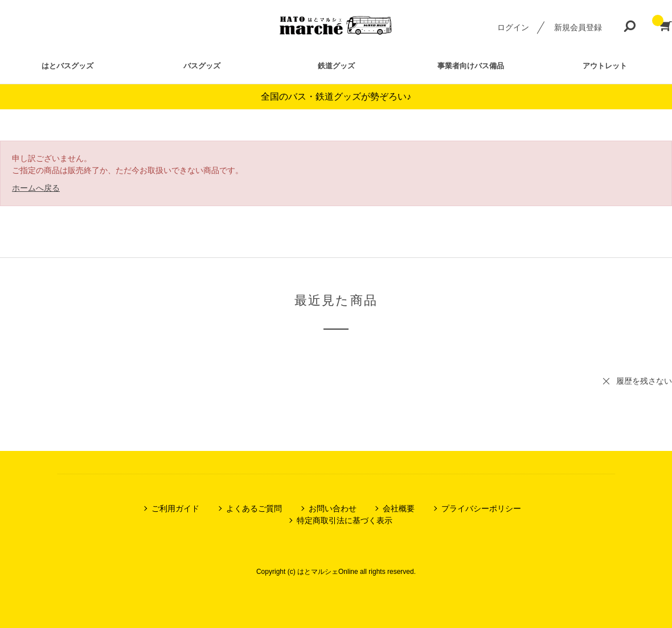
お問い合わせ (333, 508)
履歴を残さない (644, 381)
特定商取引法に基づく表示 (345, 520)
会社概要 (399, 508)
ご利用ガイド (175, 508)
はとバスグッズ (67, 66)
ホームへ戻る (36, 188)
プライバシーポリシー (481, 508)
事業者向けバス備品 (471, 66)
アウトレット (605, 66)
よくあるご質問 (254, 508)
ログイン (513, 27)
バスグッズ (202, 66)
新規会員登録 (578, 27)
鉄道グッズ (336, 66)
